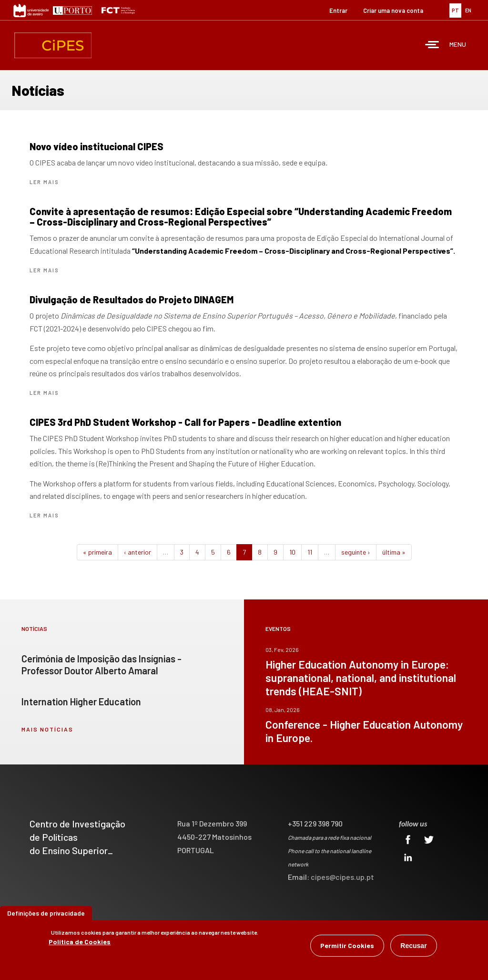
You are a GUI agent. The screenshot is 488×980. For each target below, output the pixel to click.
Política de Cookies (80, 942)
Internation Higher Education (81, 701)
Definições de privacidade (46, 913)
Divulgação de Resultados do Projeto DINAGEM (132, 299)
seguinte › (356, 552)
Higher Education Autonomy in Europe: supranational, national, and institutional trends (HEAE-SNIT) (361, 678)
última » (394, 552)
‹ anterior (137, 552)
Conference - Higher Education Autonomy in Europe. (364, 731)
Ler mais (44, 182)
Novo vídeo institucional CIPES (97, 146)
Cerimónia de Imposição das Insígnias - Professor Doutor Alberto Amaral (102, 665)
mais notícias (47, 729)
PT (455, 10)
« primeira (97, 552)
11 (310, 552)
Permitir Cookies (347, 945)
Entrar (338, 10)
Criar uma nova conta (393, 10)
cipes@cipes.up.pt (342, 877)
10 (292, 552)
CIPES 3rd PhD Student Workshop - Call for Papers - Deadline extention (185, 422)
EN (468, 10)
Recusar (413, 946)
